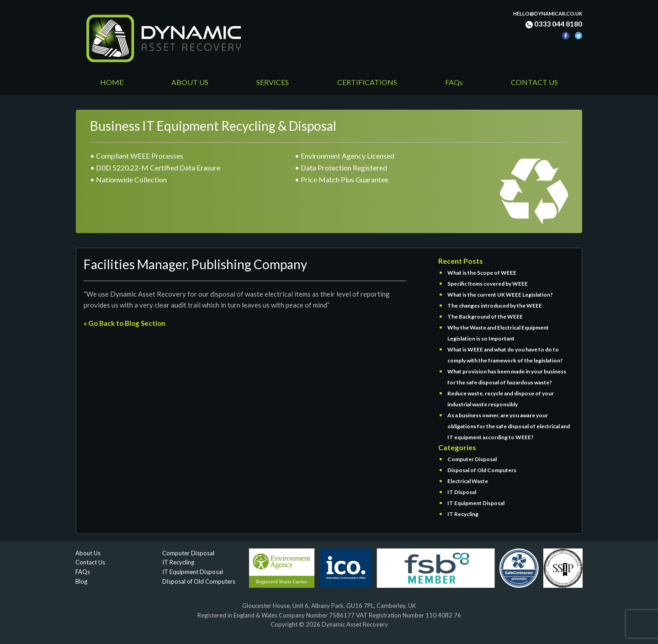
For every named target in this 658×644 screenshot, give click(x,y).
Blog (81, 581)
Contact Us (90, 562)
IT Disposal (462, 492)
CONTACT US (534, 82)
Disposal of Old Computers (482, 470)
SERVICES (273, 82)
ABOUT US (190, 82)
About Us (88, 553)
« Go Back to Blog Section (125, 323)
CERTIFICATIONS (367, 82)
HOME (112, 82)
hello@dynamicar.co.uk (548, 13)
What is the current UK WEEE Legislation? (500, 295)
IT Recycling (463, 514)
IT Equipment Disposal (476, 503)
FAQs (454, 82)
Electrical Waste (468, 481)
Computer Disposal (472, 459)
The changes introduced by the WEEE (495, 306)
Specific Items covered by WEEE (488, 284)
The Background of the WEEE (485, 317)
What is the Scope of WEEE (482, 273)
